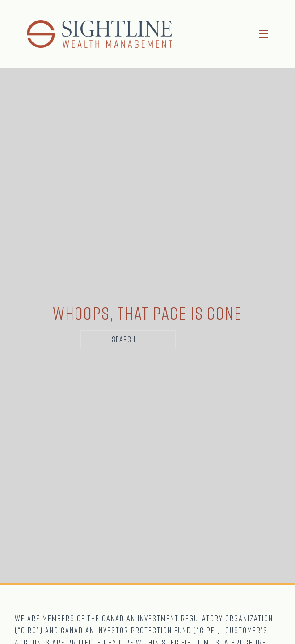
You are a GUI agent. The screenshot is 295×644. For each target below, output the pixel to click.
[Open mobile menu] (264, 34)
